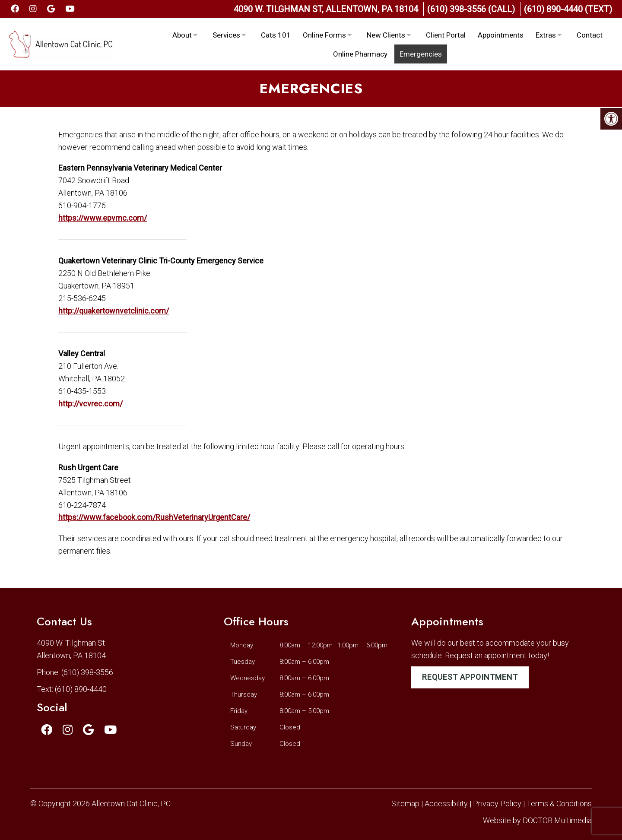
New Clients (386, 35)
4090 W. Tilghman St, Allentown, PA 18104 (326, 9)
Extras (546, 35)
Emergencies (421, 54)
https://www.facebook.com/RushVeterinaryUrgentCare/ (154, 517)
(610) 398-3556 (87, 672)
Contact (590, 35)
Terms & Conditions (559, 804)
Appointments (501, 35)
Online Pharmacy (360, 54)
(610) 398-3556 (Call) (471, 9)
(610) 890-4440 (81, 689)
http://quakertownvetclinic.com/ (114, 311)
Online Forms (324, 35)
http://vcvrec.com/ (90, 404)
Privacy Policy (498, 804)
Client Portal (446, 35)
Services (226, 35)
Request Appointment (470, 677)
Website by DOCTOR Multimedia (537, 820)
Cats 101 (276, 35)
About (182, 35)
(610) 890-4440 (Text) (568, 9)
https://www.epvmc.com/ (103, 218)
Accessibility (446, 804)
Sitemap (405, 804)
